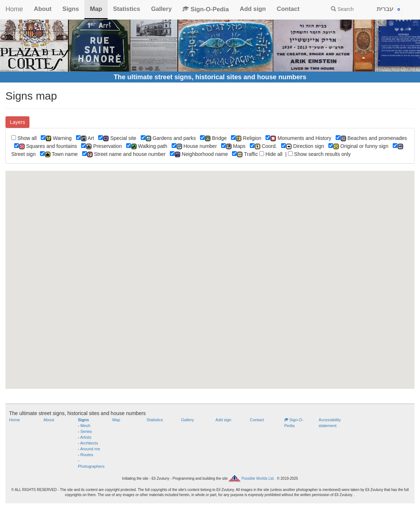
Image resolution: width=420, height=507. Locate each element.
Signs (71, 9)
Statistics (127, 9)
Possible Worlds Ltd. (258, 478)
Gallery (161, 9)
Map (96, 9)
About (43, 9)
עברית (389, 9)
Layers (17, 122)
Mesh (85, 426)
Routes (87, 455)
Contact (288, 9)
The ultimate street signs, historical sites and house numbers (210, 77)
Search (342, 9)
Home (14, 9)
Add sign (253, 9)
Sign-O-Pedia (206, 9)
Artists (86, 437)
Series (86, 431)
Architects (89, 443)
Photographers (91, 466)
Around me (90, 449)
